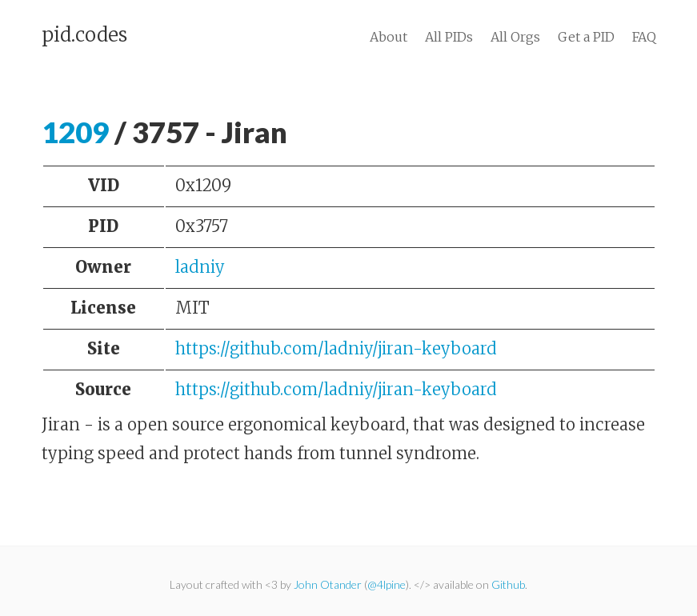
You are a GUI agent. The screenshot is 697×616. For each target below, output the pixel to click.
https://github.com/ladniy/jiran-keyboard (336, 348)
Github (508, 584)
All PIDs (449, 37)
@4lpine (387, 584)
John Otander (328, 584)
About (389, 37)
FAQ (644, 37)
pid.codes (84, 35)
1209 (75, 132)
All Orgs (515, 37)
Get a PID (586, 37)
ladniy (200, 267)
